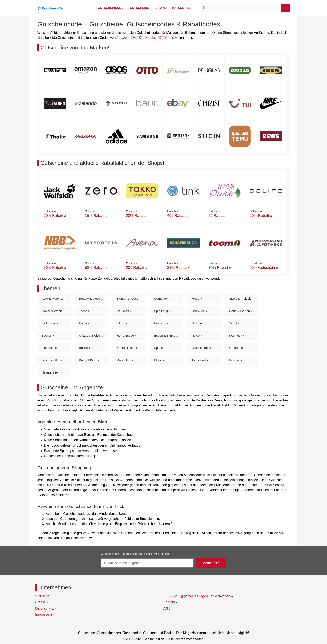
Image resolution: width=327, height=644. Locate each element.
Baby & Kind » (89, 360)
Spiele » (160, 348)
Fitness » (236, 360)
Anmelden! (211, 563)
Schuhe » (236, 323)
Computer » (162, 299)
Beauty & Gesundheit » (94, 299)
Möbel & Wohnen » (55, 311)
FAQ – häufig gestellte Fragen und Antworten (197, 596)
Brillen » (85, 348)
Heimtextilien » (52, 372)
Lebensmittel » (52, 360)
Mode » (197, 299)
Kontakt (169, 602)
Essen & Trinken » (167, 335)
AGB (167, 608)
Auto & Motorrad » (54, 299)
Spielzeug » (162, 311)
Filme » (122, 323)
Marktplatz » (125, 360)
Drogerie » (199, 323)
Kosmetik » (237, 335)
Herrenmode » (127, 335)
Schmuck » (199, 311)
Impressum (43, 614)
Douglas (150, 38)
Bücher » (48, 335)
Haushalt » (124, 311)
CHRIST (136, 38)
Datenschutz (45, 608)
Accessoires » (201, 348)
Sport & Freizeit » (241, 299)
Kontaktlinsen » (127, 348)
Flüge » (159, 360)
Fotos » (84, 323)
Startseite (42, 596)
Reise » (197, 335)
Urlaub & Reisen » (92, 335)
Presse (40, 602)
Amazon (123, 38)
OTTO (163, 38)
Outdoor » (236, 348)
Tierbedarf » (200, 360)
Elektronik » (50, 323)
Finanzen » (49, 348)
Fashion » (161, 323)
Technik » (86, 311)
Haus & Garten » (241, 311)
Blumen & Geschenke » (131, 299)
